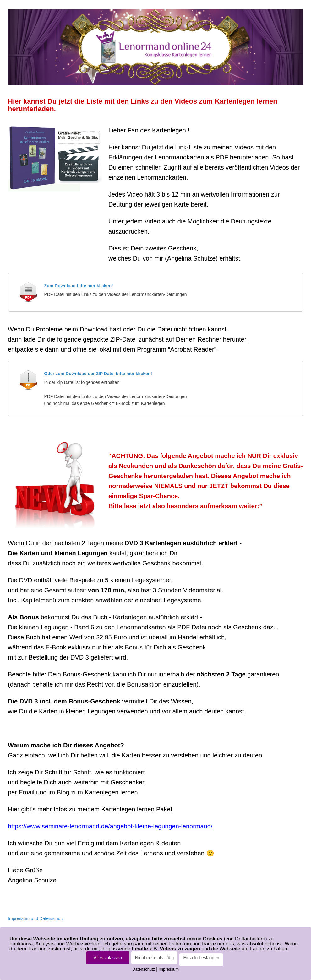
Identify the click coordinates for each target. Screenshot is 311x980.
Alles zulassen (108, 958)
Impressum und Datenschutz (36, 918)
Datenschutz (144, 969)
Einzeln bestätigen (201, 958)
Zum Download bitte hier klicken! (78, 286)
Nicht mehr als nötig (155, 958)
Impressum (169, 969)
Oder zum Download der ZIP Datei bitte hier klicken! (98, 374)
